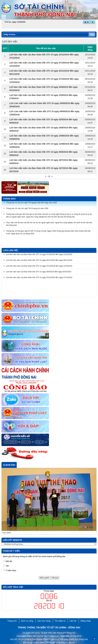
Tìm (92, 35)
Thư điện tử (60, 607)
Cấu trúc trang (44, 607)
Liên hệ (73, 607)
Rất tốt (9, 547)
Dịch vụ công (27, 607)
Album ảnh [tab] (9, 465)
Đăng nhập (86, 607)
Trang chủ (12, 607)
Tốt (7, 552)
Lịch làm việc (11, 250)
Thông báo (9, 199)
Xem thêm (7, 519)
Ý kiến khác (11, 557)
